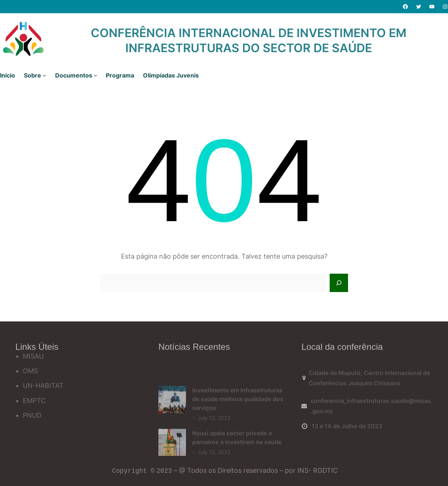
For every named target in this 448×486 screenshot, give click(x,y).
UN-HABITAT (43, 386)
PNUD (32, 415)
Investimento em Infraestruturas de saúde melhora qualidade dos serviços (238, 417)
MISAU (33, 356)
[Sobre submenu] (44, 75)
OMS (30, 371)
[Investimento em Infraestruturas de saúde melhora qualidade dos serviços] (172, 420)
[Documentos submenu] (96, 75)
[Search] (339, 283)
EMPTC (34, 401)
